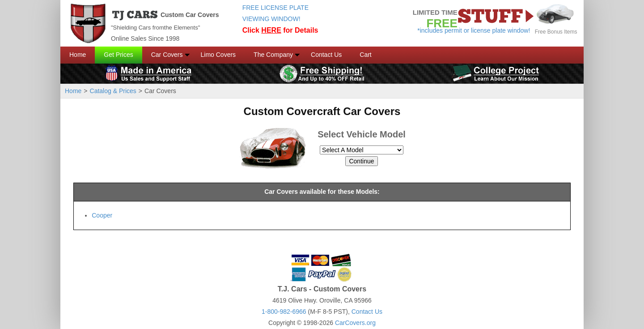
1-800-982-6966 (284, 312)
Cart (365, 55)
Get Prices (118, 55)
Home (78, 55)
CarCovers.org (355, 323)
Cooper (102, 215)
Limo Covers (218, 55)
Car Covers (167, 55)
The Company (273, 55)
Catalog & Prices (113, 91)
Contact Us (326, 55)
